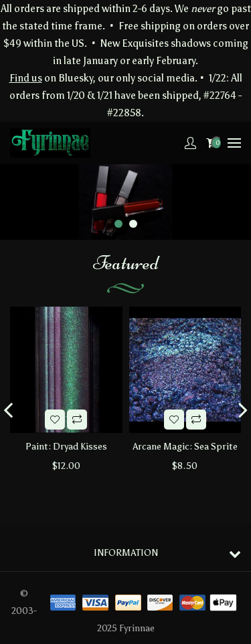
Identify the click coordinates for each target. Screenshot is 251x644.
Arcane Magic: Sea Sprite (185, 447)
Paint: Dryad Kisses (66, 447)
